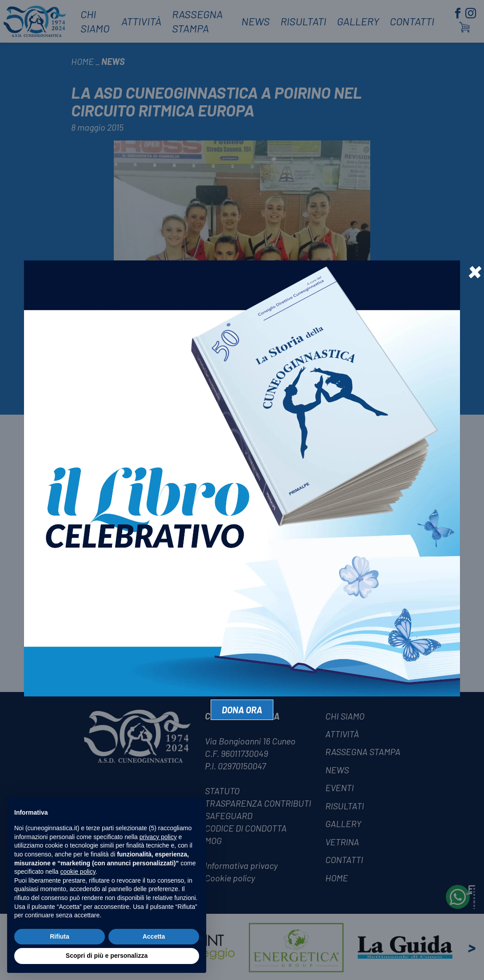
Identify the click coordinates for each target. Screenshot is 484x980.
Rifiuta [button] (60, 936)
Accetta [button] (154, 936)
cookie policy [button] (78, 872)
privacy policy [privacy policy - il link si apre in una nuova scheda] (158, 837)
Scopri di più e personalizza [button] (107, 956)
